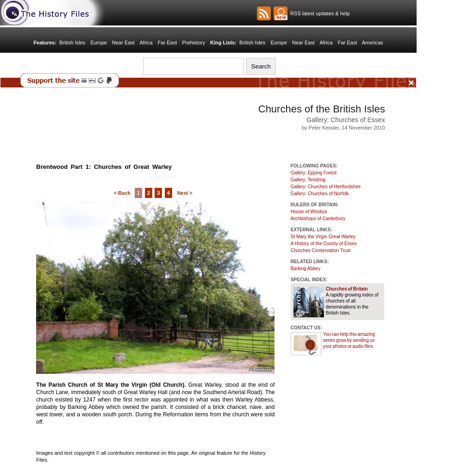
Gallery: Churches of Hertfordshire (326, 187)
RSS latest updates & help (319, 13)
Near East (123, 43)
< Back (122, 193)
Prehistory (193, 43)
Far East (168, 43)
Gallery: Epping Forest (314, 173)
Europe (98, 43)
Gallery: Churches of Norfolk (320, 194)
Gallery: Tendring (308, 180)
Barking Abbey (306, 269)
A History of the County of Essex (324, 244)
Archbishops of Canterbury (318, 219)
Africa (146, 43)
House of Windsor (309, 212)
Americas (373, 43)
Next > (184, 193)
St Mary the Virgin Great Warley (323, 237)
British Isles (72, 43)
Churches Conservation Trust (321, 250)
